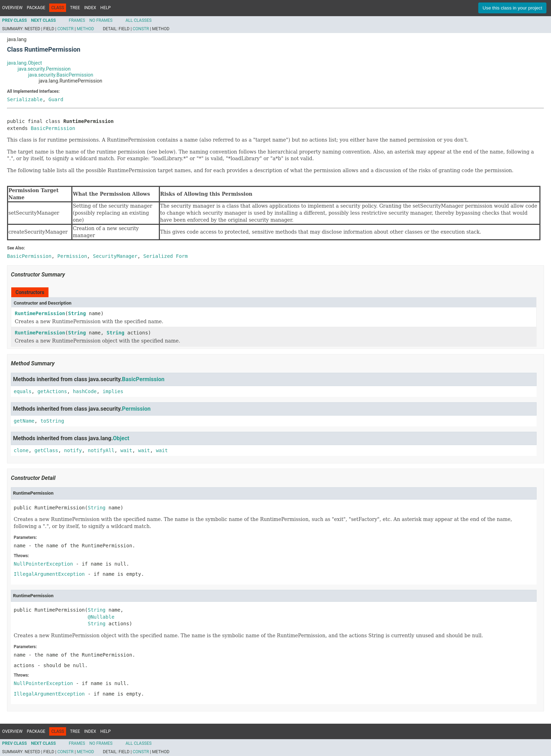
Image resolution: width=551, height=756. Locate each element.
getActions (52, 391)
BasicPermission (53, 128)
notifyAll (101, 450)
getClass (46, 450)
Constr (65, 29)
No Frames (101, 20)
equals (23, 391)
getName (24, 421)
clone (21, 450)
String (77, 313)
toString (52, 421)
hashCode (85, 391)
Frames (77, 20)
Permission (136, 409)
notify (73, 450)
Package (36, 8)
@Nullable (101, 617)
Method (85, 29)
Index (90, 8)
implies (113, 391)
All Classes (138, 20)
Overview (12, 8)
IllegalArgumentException (49, 574)
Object (121, 438)
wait (126, 450)
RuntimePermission (40, 313)
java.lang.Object (24, 63)
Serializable (25, 99)
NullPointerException (43, 564)
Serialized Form (166, 256)
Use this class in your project (512, 8)
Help (106, 8)
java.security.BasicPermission (61, 75)
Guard (56, 99)
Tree (75, 8)
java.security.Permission (44, 69)
